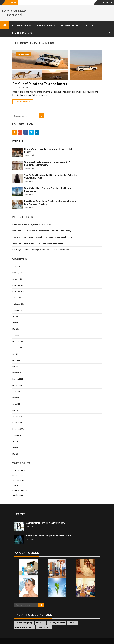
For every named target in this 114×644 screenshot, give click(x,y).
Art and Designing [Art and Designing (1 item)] (24, 623)
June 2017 (16, 448)
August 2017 (17, 435)
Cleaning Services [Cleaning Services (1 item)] (57, 623)
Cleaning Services (70, 25)
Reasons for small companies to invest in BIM (49, 535)
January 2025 (17, 348)
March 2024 (17, 373)
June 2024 (16, 360)
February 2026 (18, 273)
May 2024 (16, 366)
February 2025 (18, 342)
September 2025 (18, 304)
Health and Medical (23, 33)
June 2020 (16, 404)
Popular (19, 141)
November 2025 (18, 292)
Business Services (46, 25)
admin (15, 88)
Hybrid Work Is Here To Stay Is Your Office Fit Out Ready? (48, 150)
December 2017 (18, 429)
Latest (19, 514)
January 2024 (17, 385)
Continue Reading (23, 102)
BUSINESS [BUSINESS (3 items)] (40, 623)
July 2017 (16, 441)
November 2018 (18, 423)
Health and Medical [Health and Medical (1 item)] (24, 627)
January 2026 (17, 279)
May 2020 (16, 410)
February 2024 (18, 379)
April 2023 (16, 392)
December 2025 (18, 285)
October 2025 (17, 298)
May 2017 (16, 454)
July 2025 (16, 317)
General (90, 25)
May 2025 (16, 329)
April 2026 (16, 267)
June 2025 (16, 323)
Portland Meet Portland (14, 13)
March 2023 (17, 398)
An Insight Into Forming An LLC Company (46, 523)
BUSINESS (16, 475)
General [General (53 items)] (73, 623)
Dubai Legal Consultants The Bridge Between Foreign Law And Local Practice (50, 202)
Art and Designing (22, 25)
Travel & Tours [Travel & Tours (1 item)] (44, 627)
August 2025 (17, 310)
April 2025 (16, 335)
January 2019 (17, 416)
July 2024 (16, 354)
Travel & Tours (23, 54)
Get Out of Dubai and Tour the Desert (40, 84)
